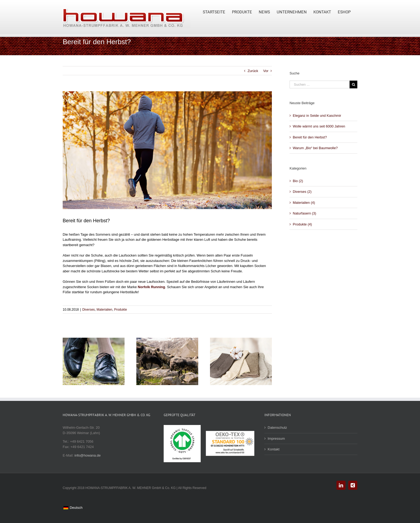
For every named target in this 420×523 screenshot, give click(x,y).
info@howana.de (88, 455)
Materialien (105, 310)
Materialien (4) (304, 203)
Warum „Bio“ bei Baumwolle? (315, 148)
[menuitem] (217, 11)
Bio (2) (298, 181)
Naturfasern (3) (304, 213)
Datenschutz (277, 428)
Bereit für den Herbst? (310, 137)
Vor (266, 71)
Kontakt (273, 449)
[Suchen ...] (320, 84)
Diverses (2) (302, 192)
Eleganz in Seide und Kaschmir (317, 116)
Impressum (276, 439)
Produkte (121, 310)
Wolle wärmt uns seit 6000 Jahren (319, 126)
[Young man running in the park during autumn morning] (167, 150)
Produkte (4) (302, 224)
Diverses (89, 310)
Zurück (253, 71)
